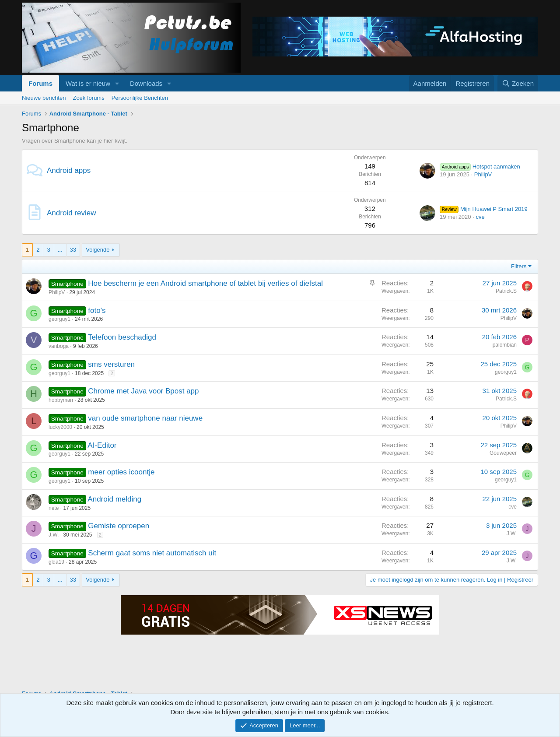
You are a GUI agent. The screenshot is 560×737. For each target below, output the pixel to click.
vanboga (59, 346)
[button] (117, 83)
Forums (40, 83)
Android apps (69, 170)
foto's (97, 311)
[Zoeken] (518, 83)
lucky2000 (60, 427)
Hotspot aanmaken (480, 167)
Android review (71, 213)
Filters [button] (519, 266)
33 (73, 250)
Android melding (114, 499)
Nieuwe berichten (44, 98)
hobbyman (61, 400)
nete (54, 508)
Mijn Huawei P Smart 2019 (484, 209)
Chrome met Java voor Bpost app (143, 391)
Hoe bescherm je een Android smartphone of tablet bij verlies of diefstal (205, 283)
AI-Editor (102, 445)
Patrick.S (506, 291)
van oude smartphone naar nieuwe (145, 418)
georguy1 (59, 319)
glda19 (56, 562)
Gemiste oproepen (119, 526)
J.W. (54, 535)
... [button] (60, 250)
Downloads (146, 83)
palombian (505, 345)
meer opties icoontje (121, 472)
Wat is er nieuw (88, 83)
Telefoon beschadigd (122, 337)
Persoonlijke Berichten (140, 98)
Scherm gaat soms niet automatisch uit (152, 553)
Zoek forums (88, 98)
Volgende (98, 250)
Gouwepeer (503, 453)
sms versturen (111, 364)
